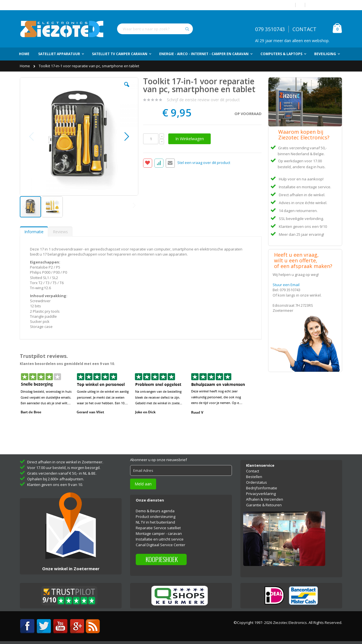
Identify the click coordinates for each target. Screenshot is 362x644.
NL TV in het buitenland (155, 522)
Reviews (60, 232)
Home (25, 66)
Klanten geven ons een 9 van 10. (55, 485)
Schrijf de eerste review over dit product (203, 100)
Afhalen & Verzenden (265, 499)
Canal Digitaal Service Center (160, 545)
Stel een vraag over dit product (204, 163)
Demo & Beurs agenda (155, 511)
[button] (127, 89)
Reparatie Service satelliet (158, 528)
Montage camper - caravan (159, 533)
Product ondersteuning (156, 517)
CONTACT (304, 29)
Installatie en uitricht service (160, 539)
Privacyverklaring (261, 494)
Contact (253, 471)
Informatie (34, 232)
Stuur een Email (286, 285)
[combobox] (155, 29)
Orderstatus (257, 482)
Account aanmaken (326, 5)
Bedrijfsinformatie (262, 488)
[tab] (34, 232)
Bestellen (254, 477)
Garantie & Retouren (264, 505)
